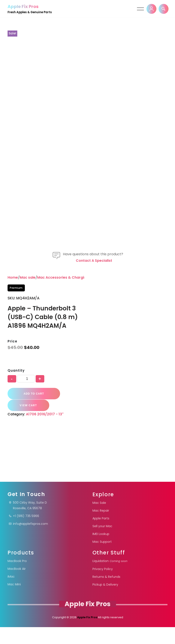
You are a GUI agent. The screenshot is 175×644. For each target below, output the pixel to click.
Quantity (16, 426)
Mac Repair (101, 527)
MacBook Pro (17, 578)
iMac (11, 593)
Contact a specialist (94, 316)
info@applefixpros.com (28, 541)
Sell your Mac (102, 543)
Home (13, 332)
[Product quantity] (26, 434)
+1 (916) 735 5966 (24, 533)
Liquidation (110, 578)
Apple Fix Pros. (87, 634)
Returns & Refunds (106, 594)
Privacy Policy (103, 586)
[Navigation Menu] (140, 9)
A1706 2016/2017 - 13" (45, 469)
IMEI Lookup (101, 551)
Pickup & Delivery (105, 601)
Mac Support (102, 559)
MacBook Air (17, 586)
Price (12, 396)
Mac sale (28, 332)
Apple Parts (101, 535)
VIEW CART (27, 460)
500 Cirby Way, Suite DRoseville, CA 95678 (28, 522)
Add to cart (33, 449)
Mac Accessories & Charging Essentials (72, 332)
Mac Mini (14, 601)
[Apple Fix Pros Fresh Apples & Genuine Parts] (30, 9)
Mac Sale (99, 520)
